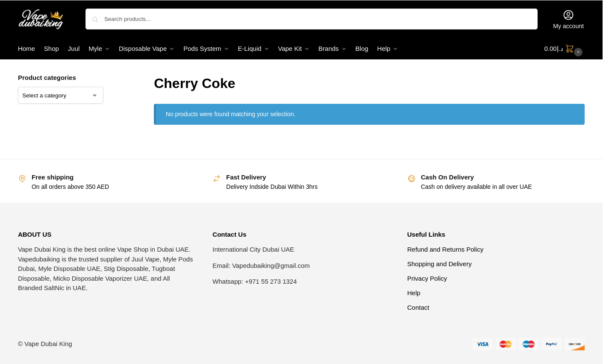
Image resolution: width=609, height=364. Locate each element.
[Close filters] (117, 78)
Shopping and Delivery (440, 264)
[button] (564, 49)
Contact (418, 307)
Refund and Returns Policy (445, 249)
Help (414, 293)
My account (568, 19)
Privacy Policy (427, 278)
